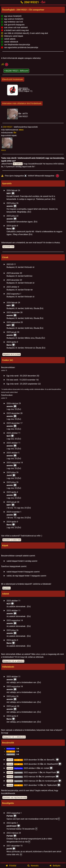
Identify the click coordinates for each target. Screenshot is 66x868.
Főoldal (11, 866)
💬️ (15, 206)
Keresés (33, 866)
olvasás (10, 760)
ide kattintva (18, 164)
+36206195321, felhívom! (16, 71)
